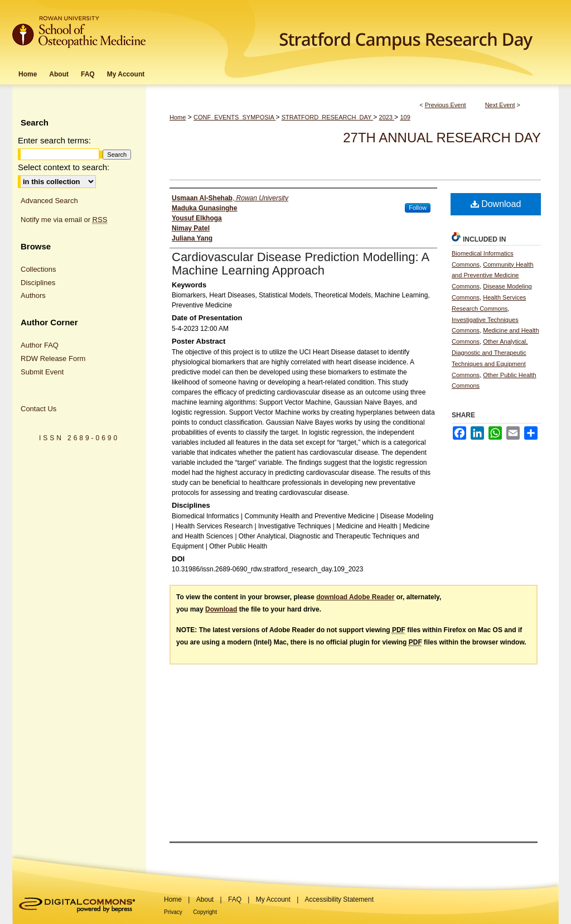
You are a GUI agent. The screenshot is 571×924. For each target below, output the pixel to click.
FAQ (235, 899)
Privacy (173, 912)
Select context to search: (64, 167)
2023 (387, 117)
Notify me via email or (64, 220)
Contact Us (38, 409)
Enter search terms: (54, 140)
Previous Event (446, 105)
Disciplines (38, 283)
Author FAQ (40, 345)
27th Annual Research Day (442, 138)
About (205, 899)
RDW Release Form (53, 358)
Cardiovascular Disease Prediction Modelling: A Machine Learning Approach (300, 264)
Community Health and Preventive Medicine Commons (493, 276)
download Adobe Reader (355, 597)
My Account (273, 899)
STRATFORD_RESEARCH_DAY (327, 117)
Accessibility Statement (339, 899)
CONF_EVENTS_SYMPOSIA (234, 117)
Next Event (500, 105)
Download (496, 204)
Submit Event (42, 372)
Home (178, 117)
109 (405, 117)
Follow (418, 208)
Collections (38, 269)
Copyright (205, 912)
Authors (33, 295)
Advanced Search (49, 201)
